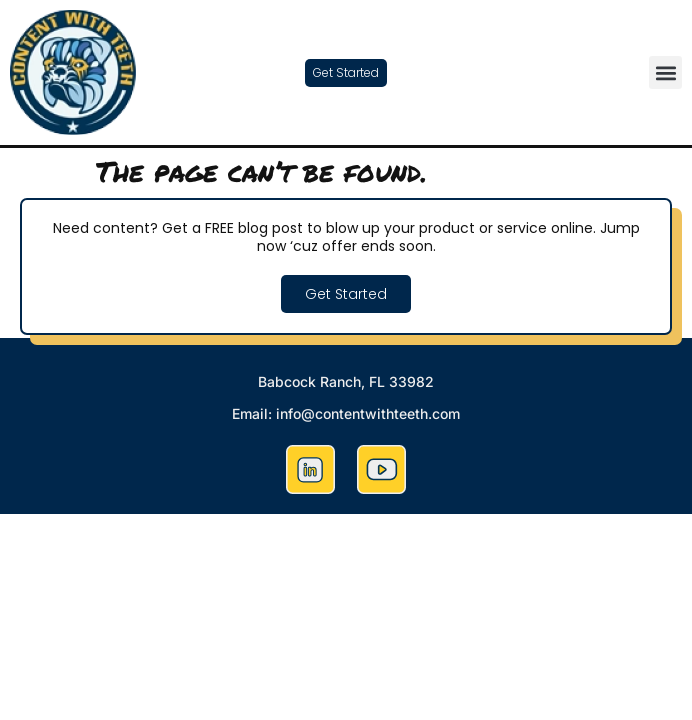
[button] (665, 72)
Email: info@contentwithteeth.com (346, 413)
